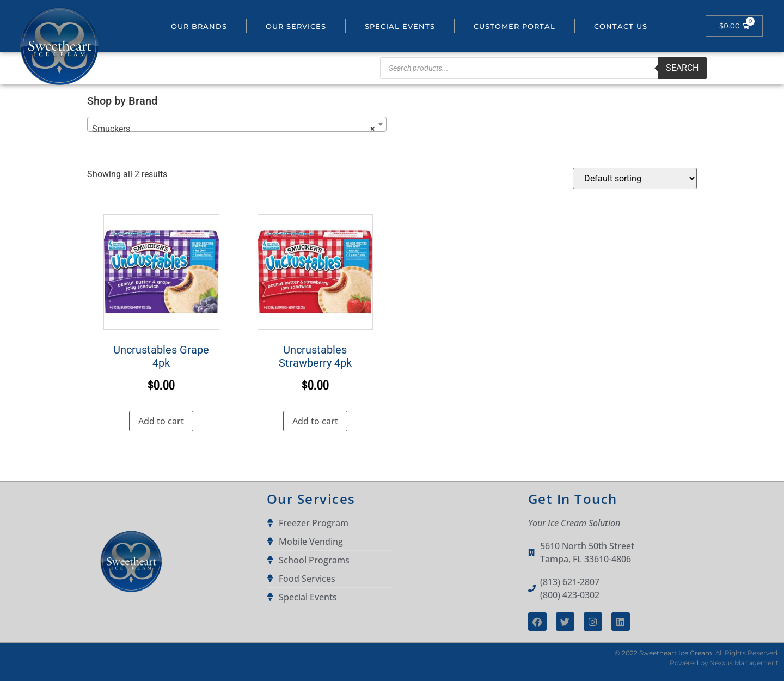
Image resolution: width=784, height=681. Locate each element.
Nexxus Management (744, 663)
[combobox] (237, 124)
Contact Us (621, 26)
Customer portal (514, 26)
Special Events (400, 26)
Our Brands (199, 26)
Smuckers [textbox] (234, 129)
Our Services (296, 26)
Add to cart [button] (161, 421)
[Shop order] (635, 178)
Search (682, 68)
